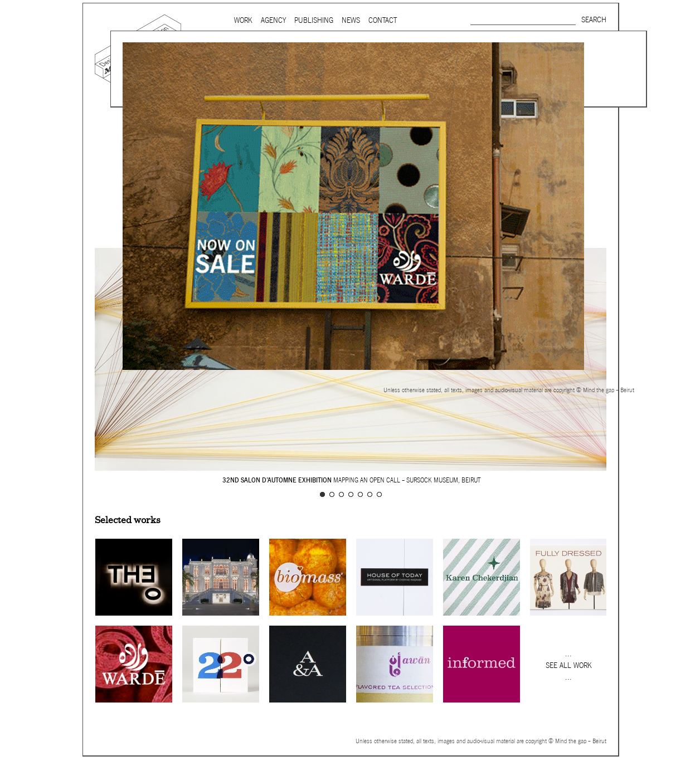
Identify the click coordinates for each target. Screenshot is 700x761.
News (351, 20)
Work (243, 20)
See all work (569, 665)
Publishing (314, 20)
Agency (273, 20)
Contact (383, 20)
